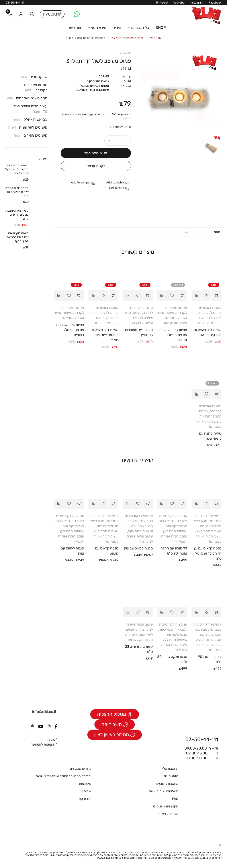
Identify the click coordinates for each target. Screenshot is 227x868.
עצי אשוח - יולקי (35, 119)
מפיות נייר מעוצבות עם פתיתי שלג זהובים (173, 335)
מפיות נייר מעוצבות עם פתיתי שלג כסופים (70, 330)
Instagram (197, 3)
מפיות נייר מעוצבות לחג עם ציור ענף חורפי (104, 335)
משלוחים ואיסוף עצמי (164, 791)
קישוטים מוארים (35, 135)
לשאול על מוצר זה (115, 188)
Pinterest (162, 3)
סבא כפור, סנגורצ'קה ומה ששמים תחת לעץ (207, 526)
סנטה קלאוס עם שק (138, 548)
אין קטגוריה (39, 77)
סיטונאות (85, 784)
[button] (217, 295)
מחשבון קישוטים (167, 784)
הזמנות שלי (170, 776)
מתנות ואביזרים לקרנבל (95, 86)
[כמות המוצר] (118, 141)
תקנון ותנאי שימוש (166, 806)
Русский (52, 14)
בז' (186, 232)
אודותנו (86, 791)
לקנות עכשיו (96, 166)
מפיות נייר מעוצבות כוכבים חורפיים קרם (17, 215)
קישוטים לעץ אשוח (33, 127)
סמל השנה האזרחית (32, 98)
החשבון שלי (170, 769)
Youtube (179, 3)
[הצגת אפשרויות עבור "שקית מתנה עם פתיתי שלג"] (217, 394)
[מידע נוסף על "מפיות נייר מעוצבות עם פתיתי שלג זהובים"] (182, 295)
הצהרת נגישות (168, 814)
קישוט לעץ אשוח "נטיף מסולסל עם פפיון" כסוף (18, 237)
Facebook (215, 3)
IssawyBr (125, 53)
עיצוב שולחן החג (210, 323)
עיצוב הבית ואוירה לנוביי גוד (127, 38)
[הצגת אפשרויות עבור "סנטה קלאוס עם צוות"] (79, 504)
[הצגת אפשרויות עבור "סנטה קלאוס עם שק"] (148, 504)
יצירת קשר (84, 799)
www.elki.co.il (105, 858)
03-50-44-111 (15, 3)
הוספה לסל (93, 153)
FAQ (175, 799)
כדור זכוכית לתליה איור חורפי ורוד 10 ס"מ (17, 192)
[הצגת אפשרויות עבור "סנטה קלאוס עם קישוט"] (113, 504)
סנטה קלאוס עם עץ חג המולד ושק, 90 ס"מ (207, 553)
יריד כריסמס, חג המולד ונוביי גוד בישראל (63, 776)
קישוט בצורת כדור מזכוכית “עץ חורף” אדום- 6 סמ (17, 169)
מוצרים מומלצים (81, 769)
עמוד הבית (155, 38)
